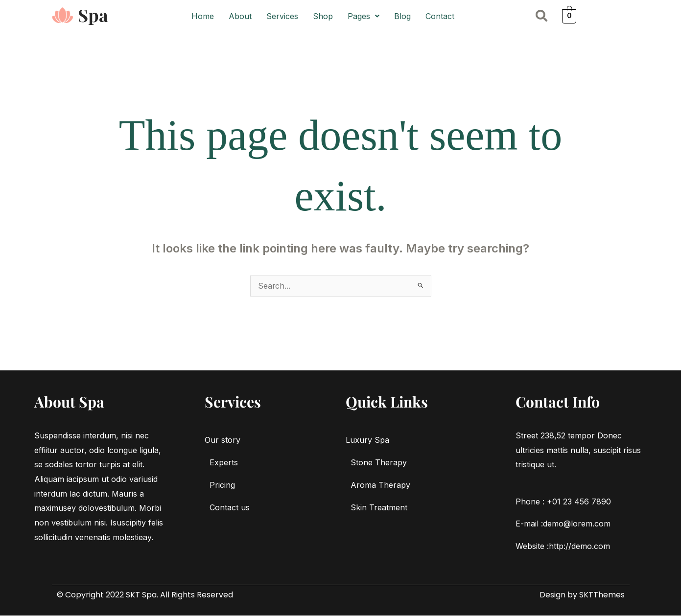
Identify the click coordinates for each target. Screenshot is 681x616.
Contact (440, 16)
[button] (364, 16)
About (240, 16)
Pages (364, 16)
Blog (402, 16)
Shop (323, 16)
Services (282, 16)
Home (203, 16)
